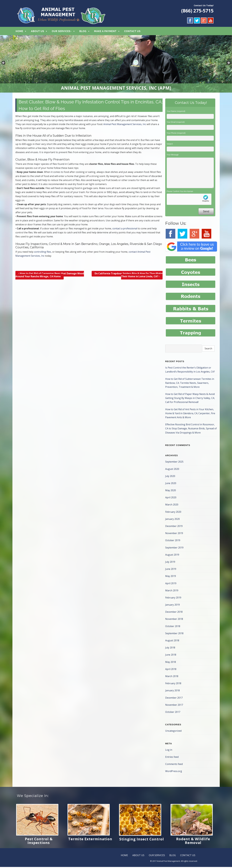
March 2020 (172, 506)
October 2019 (173, 541)
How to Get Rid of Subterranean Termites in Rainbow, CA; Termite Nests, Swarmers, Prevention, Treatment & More (190, 384)
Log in (169, 751)
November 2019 (174, 534)
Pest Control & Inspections (39, 842)
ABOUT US (38, 32)
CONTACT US (132, 32)
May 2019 (171, 577)
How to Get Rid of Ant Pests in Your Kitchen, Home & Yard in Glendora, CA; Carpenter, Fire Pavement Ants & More (190, 414)
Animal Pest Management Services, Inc (125, 125)
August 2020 (172, 470)
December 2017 (174, 699)
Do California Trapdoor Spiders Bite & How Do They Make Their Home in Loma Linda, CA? (129, 276)
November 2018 (174, 620)
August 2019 (172, 556)
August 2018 (172, 641)
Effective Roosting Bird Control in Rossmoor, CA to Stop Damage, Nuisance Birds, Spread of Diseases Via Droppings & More (191, 429)
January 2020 (172, 520)
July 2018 (170, 649)
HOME (19, 32)
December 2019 (174, 527)
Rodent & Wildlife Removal (193, 842)
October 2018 (173, 627)
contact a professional (125, 229)
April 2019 (171, 584)
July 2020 (170, 477)
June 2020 (171, 484)
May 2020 (171, 491)
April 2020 (171, 498)
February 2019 (173, 599)
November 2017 (174, 706)
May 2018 (171, 663)
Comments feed (174, 765)
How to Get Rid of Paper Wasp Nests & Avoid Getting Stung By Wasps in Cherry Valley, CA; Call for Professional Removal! (190, 399)
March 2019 (172, 591)
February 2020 (173, 513)
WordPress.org (174, 772)
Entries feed (172, 758)
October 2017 (173, 713)
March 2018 (172, 677)
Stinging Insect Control (142, 840)
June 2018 (171, 656)
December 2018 (174, 613)
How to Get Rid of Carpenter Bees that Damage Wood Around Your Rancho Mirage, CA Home (50, 276)
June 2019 (171, 570)
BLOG (83, 32)
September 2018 (174, 634)
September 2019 (174, 549)
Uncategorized (173, 732)
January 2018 (172, 691)
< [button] (4, 64)
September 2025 (174, 463)
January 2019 (172, 606)
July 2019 (170, 563)
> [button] (228, 64)
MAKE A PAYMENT (105, 32)
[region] (116, 65)
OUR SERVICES (61, 32)
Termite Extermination (90, 840)
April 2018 (171, 670)
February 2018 (173, 684)
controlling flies (42, 253)
